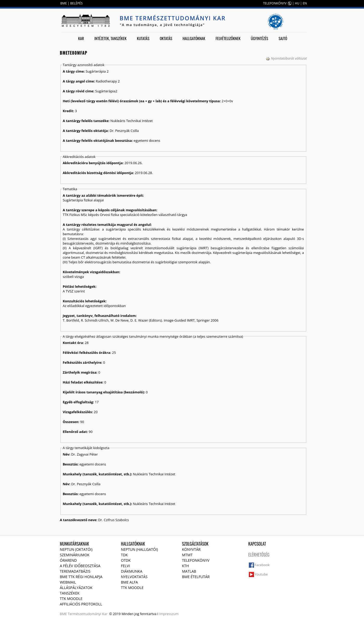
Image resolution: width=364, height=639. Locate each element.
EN (305, 3)
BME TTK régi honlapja (81, 577)
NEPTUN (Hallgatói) (139, 549)
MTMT (187, 555)
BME (64, 3)
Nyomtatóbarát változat (286, 58)
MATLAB (189, 571)
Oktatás (166, 38)
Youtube (261, 574)
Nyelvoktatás (134, 577)
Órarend (68, 560)
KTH (186, 566)
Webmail (68, 582)
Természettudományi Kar (88, 614)
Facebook (262, 565)
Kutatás (143, 38)
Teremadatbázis (75, 571)
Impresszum (169, 614)
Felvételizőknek (228, 38)
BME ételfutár (196, 577)
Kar (81, 38)
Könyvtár (191, 549)
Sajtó (283, 38)
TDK (124, 555)
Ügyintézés (260, 38)
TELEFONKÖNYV (275, 3)
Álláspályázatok (76, 588)
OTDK (126, 560)
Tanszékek (70, 593)
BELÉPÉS (76, 3)
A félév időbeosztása (80, 566)
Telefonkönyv (196, 560)
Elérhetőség (259, 555)
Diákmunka (132, 571)
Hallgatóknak (194, 38)
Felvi (125, 566)
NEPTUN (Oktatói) (76, 549)
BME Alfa (129, 582)
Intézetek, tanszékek (110, 38)
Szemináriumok (75, 555)
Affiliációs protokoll (81, 604)
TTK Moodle (71, 599)
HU (297, 3)
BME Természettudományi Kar (173, 18)
